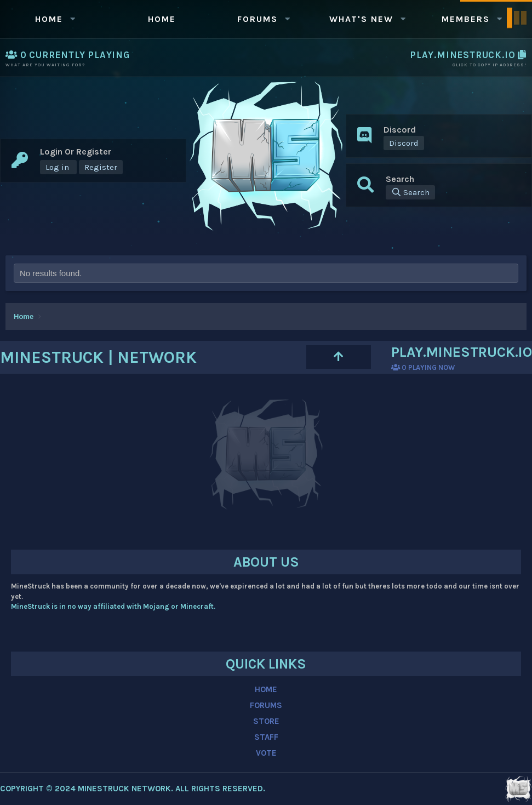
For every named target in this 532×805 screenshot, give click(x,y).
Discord (404, 143)
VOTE (266, 753)
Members (466, 19)
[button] (73, 19)
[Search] (410, 192)
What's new (361, 19)
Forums (258, 19)
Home (49, 19)
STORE (266, 721)
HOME (266, 689)
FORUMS (266, 705)
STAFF (266, 737)
